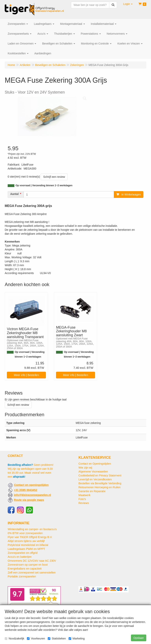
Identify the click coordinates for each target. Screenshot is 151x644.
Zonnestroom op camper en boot (28, 565)
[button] (128, 4)
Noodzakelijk (14, 638)
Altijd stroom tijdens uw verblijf (26, 541)
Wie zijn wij (85, 468)
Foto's (82, 499)
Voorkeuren (36, 638)
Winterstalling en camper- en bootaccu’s (32, 529)
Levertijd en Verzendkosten (95, 479)
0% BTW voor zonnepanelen (25, 533)
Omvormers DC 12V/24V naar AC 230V (32, 561)
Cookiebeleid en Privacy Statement (100, 475)
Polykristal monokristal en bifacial (28, 545)
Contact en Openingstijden (95, 464)
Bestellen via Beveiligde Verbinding (100, 483)
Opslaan (139, 638)
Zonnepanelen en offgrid (23, 553)
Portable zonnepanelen (22, 576)
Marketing (77, 638)
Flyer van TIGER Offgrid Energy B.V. (30, 537)
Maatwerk (84, 495)
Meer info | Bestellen (26, 375)
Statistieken (57, 638)
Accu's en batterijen (20, 557)
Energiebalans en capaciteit (25, 569)
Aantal (14, 194)
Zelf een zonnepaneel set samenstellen (32, 573)
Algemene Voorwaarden (93, 472)
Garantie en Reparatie (92, 491)
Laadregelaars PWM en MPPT (26, 549)
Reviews (84, 503)
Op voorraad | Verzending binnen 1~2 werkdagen (44, 185)
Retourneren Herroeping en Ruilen (99, 487)
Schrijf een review (54, 177)
